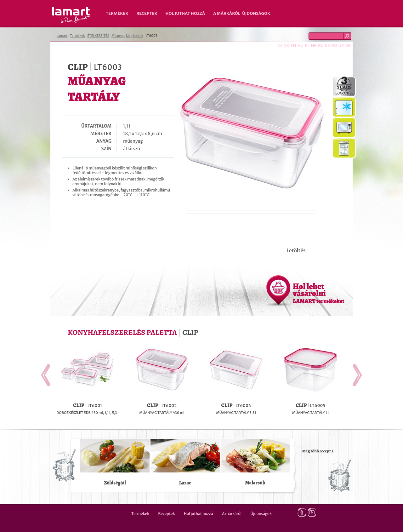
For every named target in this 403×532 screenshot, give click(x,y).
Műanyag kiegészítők (127, 36)
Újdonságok (256, 13)
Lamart (71, 16)
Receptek (147, 13)
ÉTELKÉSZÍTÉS (98, 36)
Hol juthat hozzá (185, 13)
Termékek (117, 13)
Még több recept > (318, 451)
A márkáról (227, 13)
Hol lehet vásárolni (318, 293)
